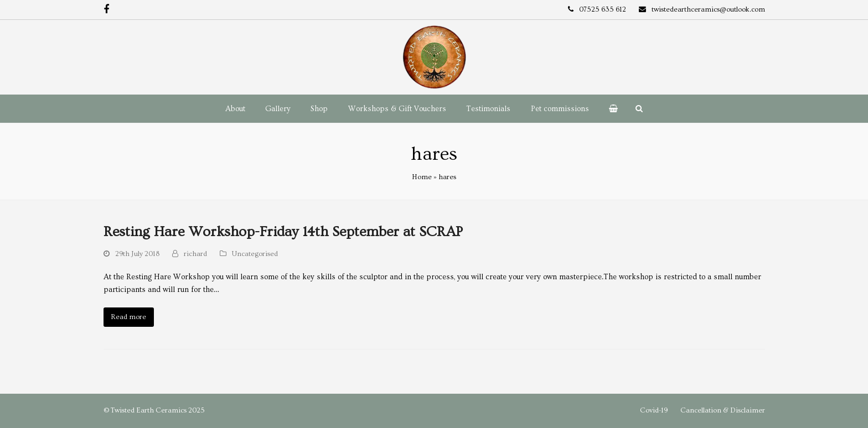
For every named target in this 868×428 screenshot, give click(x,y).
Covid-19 (654, 410)
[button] (613, 109)
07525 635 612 (603, 9)
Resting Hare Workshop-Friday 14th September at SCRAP (283, 232)
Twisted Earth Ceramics (149, 410)
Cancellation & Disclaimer (723, 410)
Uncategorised (255, 254)
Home (422, 177)
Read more (128, 317)
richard (195, 254)
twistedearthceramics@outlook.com (708, 9)
